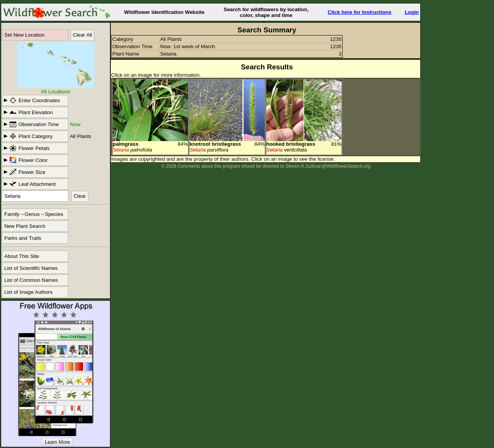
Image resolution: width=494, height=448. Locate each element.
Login (412, 12)
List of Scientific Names (31, 268)
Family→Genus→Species (34, 214)
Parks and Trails (23, 238)
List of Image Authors (28, 292)
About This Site (22, 256)
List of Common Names (31, 280)
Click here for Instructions (360, 12)
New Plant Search (25, 226)
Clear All (83, 35)
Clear (80, 196)
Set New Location (24, 35)
